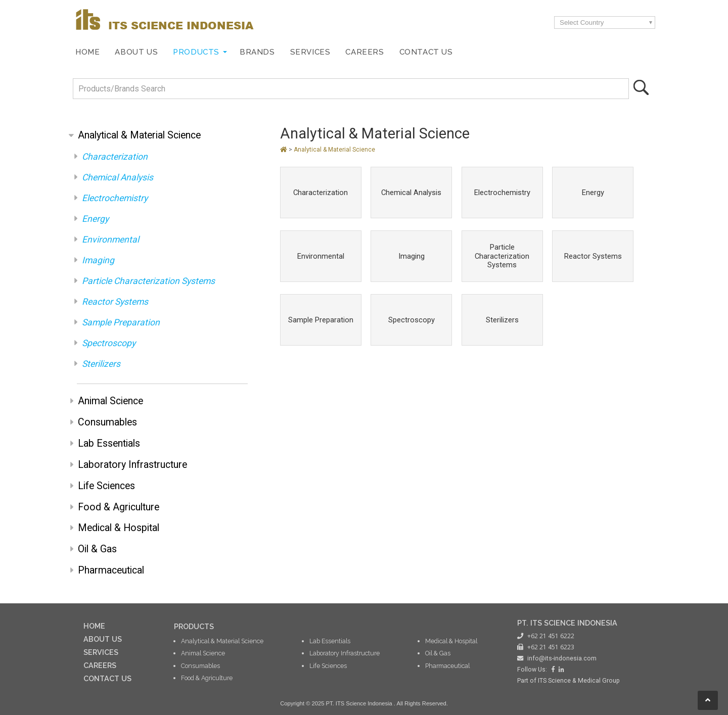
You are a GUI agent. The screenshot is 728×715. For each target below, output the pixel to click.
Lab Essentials (109, 443)
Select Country (582, 22)
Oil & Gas (97, 549)
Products (196, 52)
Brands (257, 52)
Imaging (98, 260)
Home (87, 52)
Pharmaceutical (111, 570)
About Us (136, 52)
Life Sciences (106, 486)
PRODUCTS (194, 626)
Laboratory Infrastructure (132, 465)
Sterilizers (101, 364)
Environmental (110, 240)
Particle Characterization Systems (148, 281)
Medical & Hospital (119, 528)
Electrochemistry (115, 198)
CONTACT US (107, 678)
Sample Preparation (121, 322)
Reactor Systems (115, 302)
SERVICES (101, 652)
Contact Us (426, 52)
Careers (365, 52)
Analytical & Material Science (139, 135)
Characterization (115, 157)
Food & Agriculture (119, 507)
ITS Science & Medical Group (579, 681)
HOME (94, 626)
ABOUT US (103, 639)
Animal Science (110, 401)
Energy (95, 219)
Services (310, 52)
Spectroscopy (109, 343)
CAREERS (100, 665)
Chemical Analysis (118, 177)
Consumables (107, 422)
